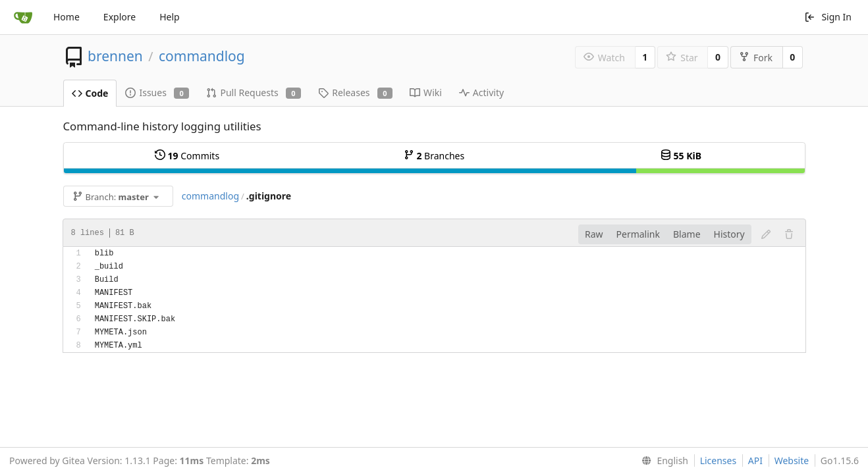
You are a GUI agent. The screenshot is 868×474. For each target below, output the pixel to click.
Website (792, 461)
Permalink (638, 234)
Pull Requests (254, 92)
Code (90, 93)
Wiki (426, 92)
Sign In (828, 17)
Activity (481, 92)
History (729, 234)
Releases (355, 92)
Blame (687, 234)
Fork (756, 58)
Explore (120, 17)
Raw (594, 234)
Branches (434, 156)
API (755, 461)
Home (67, 17)
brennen (115, 56)
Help (170, 17)
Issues (157, 92)
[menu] (662, 461)
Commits (187, 156)
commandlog (202, 56)
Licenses (719, 461)
